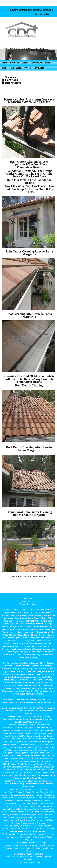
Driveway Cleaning (41, 63)
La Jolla (38, 719)
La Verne (27, 677)
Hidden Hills (34, 674)
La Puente (17, 677)
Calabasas (7, 669)
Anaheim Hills (45, 613)
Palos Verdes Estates (33, 683)
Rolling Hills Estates (44, 685)
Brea (12, 615)
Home (4, 63)
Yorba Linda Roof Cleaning (15, 775)
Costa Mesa (32, 736)
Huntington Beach (35, 624)
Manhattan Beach (13, 680)
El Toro (20, 621)
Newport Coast (46, 635)
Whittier (40, 694)
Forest (5, 632)
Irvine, (12, 627)
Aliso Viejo (23, 613)
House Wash (15, 68)
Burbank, (48, 666)
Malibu (49, 677)
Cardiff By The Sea (41, 716)
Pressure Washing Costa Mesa (29, 778)
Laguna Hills (14, 629)
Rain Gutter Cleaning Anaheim (18, 784)
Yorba (51, 652)
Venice (39, 691)
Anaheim (49, 730)
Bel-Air (50, 663)
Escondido (28, 719)
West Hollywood (28, 694)
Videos (25, 63)
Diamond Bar (14, 671)
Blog (4, 68)
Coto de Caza (26, 618)
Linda (7, 655)
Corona (32, 699)
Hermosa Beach (20, 674)
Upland (28, 713)
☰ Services (9, 77)
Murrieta (26, 702)
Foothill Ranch (31, 621)
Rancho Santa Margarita (16, 643)
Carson (17, 669)
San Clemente (35, 643)
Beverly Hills (11, 666)
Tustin (22, 652)
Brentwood (37, 666)
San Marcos (20, 722)
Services (15, 63)
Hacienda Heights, (37, 671)
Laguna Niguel (28, 629)
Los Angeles (38, 677)
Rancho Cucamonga (36, 711)
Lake (53, 629)
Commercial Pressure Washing (29, 854)
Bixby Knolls (24, 666)
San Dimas (25, 688)
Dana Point (48, 618)
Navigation (39, 68)
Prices (28, 68)
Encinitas (17, 719)
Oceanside (48, 719)
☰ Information (11, 83)
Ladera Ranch (41, 627)
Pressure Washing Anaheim (42, 775)
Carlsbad (8, 719)
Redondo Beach (25, 685)
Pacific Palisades (13, 683)
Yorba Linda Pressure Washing (25, 655)
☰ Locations (10, 80)
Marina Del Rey (29, 680)
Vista (30, 722)
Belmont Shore (38, 663)
